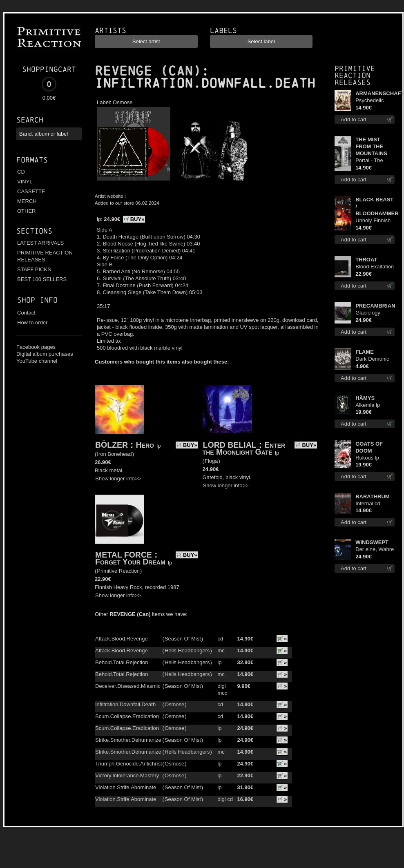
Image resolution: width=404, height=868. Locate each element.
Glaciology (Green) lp (368, 313)
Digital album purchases (45, 354)
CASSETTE (31, 191)
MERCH (27, 201)
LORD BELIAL (230, 445)
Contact (26, 313)
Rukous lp (367, 458)
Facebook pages (36, 347)
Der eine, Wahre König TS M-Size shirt (375, 550)
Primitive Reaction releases (355, 75)
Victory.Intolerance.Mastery (127, 775)
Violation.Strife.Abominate (126, 787)
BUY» (137, 219)
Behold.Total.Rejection (122, 662)
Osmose (123, 102)
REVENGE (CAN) (148, 71)
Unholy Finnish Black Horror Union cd (373, 221)
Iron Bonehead (114, 454)
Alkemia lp (368, 405)
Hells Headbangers (187, 650)
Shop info (37, 300)
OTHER (27, 211)
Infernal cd (368, 503)
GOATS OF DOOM (369, 447)
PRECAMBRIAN (375, 306)
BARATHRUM (373, 496)
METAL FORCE (124, 555)
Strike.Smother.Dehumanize (128, 740)
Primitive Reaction (118, 571)
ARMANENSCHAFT (375, 93)
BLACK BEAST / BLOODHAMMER (375, 206)
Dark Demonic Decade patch (372, 359)
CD (21, 172)
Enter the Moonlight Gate (244, 448)
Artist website (109, 196)
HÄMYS (365, 398)
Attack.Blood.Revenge (122, 639)
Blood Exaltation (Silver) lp (375, 267)
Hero (145, 445)
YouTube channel (37, 361)
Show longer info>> (118, 479)
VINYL (25, 182)
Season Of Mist (183, 639)
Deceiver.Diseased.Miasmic (128, 686)
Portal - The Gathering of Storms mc (370, 161)
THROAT (366, 260)
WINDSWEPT (372, 542)
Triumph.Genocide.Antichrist (129, 764)
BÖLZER (112, 445)
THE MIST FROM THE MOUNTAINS (371, 146)
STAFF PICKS (34, 269)
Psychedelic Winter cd (369, 101)
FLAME (365, 352)
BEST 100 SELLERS (42, 279)
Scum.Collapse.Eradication (127, 716)
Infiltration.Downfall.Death (125, 704)
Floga (211, 461)
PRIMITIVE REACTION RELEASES (45, 256)
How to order (32, 322)
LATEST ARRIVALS (40, 243)
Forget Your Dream (130, 562)
